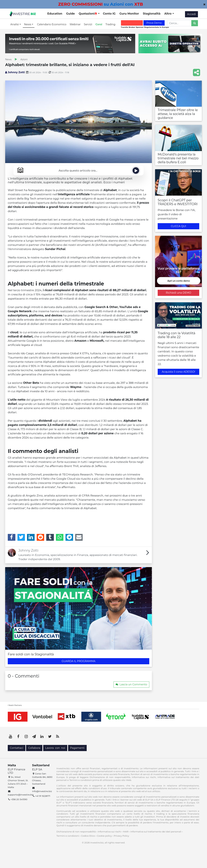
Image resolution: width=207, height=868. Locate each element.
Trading (110, 24)
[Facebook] (12, 537)
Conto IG (109, 14)
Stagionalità (152, 14)
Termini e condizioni (68, 836)
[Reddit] (41, 537)
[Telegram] (69, 537)
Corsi (99, 24)
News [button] (28, 24)
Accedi (191, 14)
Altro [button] (168, 14)
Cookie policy (104, 836)
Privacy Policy (121, 836)
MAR (126, 832)
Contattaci (17, 748)
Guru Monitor (129, 14)
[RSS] (58, 737)
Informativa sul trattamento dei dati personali (156, 832)
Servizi (88, 24)
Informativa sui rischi (109, 832)
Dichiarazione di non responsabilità (76, 832)
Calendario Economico (52, 24)
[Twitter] (21, 537)
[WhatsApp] (60, 537)
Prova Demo (154, 23)
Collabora (34, 748)
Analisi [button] (15, 24)
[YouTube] (11, 737)
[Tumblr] (50, 537)
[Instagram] (26, 737)
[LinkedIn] (31, 537)
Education (55, 14)
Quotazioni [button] (88, 14)
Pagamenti (77, 748)
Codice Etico (88, 836)
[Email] (79, 537)
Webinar (75, 24)
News (8, 59)
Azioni (24, 59)
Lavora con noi (55, 748)
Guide (70, 14)
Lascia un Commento (131, 684)
